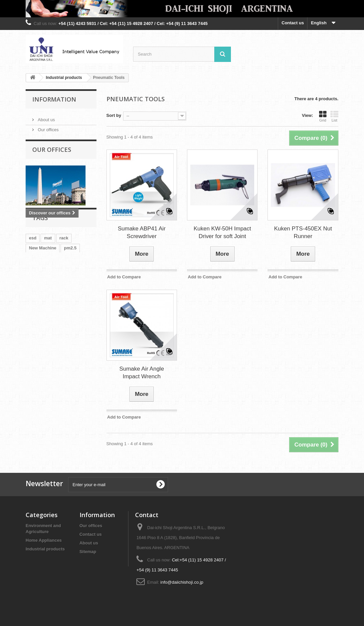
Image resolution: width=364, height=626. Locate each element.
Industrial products (45, 549)
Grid (323, 116)
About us (46, 117)
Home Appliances (44, 540)
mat (48, 260)
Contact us (293, 23)
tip (78, 280)
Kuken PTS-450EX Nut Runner (303, 232)
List (334, 116)
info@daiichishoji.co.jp (182, 582)
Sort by (114, 115)
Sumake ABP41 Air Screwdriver (142, 232)
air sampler (40, 280)
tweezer (37, 290)
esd (33, 260)
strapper (61, 290)
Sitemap (88, 552)
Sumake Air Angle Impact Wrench (142, 373)
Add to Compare (124, 277)
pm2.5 (70, 270)
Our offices (48, 127)
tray (64, 280)
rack (64, 260)
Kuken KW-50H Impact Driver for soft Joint (222, 232)
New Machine (43, 270)
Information (54, 99)
